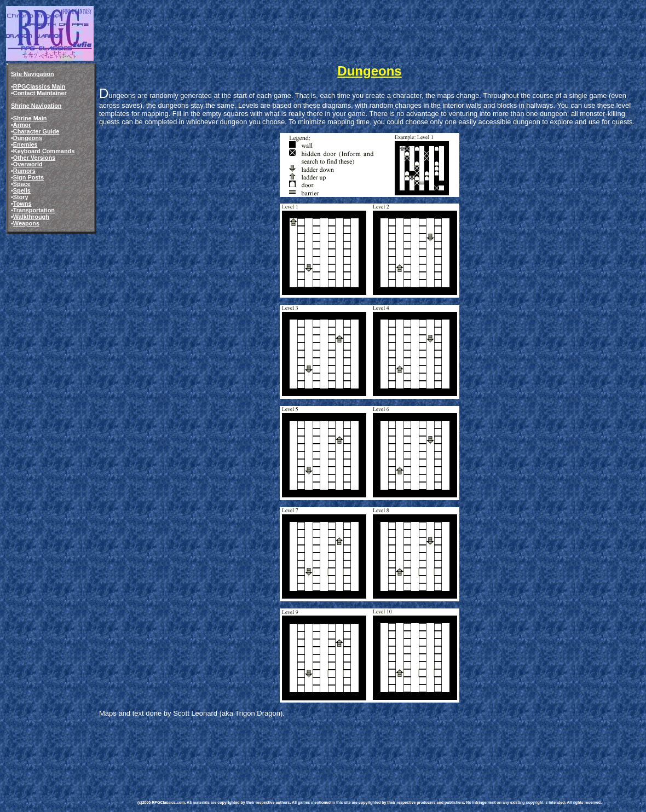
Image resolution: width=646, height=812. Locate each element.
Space (22, 184)
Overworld (28, 164)
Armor (22, 125)
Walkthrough (31, 217)
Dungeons (28, 138)
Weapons (26, 223)
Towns (22, 204)
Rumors (24, 171)
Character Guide (36, 131)
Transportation (34, 210)
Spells (22, 190)
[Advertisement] (337, 751)
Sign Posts (28, 177)
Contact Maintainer (40, 93)
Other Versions (34, 158)
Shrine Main (30, 118)
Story (21, 197)
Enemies (25, 144)
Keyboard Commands (44, 151)
